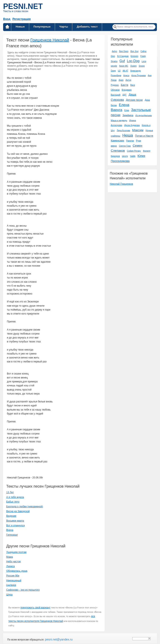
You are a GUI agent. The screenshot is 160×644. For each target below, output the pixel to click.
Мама (10, 557)
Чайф (133, 156)
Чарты (64, 27)
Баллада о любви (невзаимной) (25, 507)
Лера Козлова (124, 130)
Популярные (42, 27)
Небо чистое (14, 562)
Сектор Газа (125, 146)
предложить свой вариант (35, 608)
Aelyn (114, 51)
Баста (124, 85)
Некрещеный (14, 580)
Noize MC (124, 66)
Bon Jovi (134, 51)
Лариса (11, 566)
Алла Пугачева (138, 76)
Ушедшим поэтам (16, 552)
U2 (119, 71)
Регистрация (22, 19)
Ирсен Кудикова (132, 125)
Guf (122, 61)
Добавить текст (87, 27)
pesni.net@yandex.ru (58, 639)
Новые (20, 27)
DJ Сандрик (123, 56)
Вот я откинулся (16, 525)
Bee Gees (124, 51)
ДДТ (125, 95)
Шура (9, 595)
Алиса (126, 76)
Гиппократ (12, 535)
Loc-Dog (133, 61)
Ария (121, 80)
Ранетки (130, 141)
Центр (125, 156)
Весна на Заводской (18, 511)
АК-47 (125, 71)
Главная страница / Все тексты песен (7, 27)
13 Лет (10, 492)
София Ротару (134, 151)
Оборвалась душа (17, 571)
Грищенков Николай (50, 40)
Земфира (128, 115)
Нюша (128, 135)
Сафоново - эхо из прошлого (23, 590)
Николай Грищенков (121, 184)
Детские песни (134, 100)
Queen (134, 66)
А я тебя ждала (15, 497)
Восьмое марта (15, 521)
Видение (11, 516)
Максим (138, 130)
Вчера (10, 530)
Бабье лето (13, 502)
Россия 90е (13, 576)
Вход (7, 19)
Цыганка (11, 585)
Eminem (134, 56)
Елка (127, 110)
